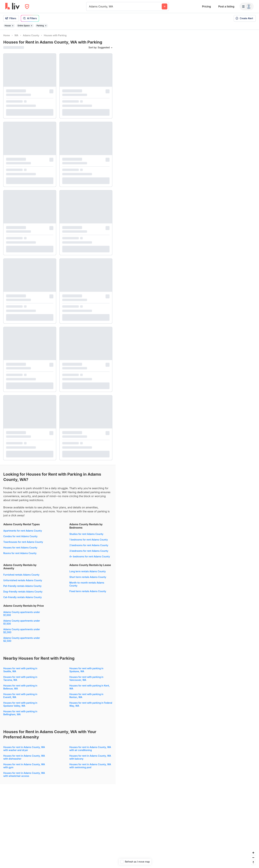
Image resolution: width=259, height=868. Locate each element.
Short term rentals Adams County (88, 577)
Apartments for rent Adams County (23, 531)
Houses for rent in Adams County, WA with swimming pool (90, 766)
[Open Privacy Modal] (27, 7)
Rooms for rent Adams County (20, 553)
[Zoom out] (253, 857)
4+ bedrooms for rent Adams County (90, 556)
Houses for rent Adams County (20, 548)
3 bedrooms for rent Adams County (89, 551)
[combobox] (89, 6)
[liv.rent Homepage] (12, 6)
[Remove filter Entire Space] (32, 26)
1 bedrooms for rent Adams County (89, 540)
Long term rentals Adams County (88, 571)
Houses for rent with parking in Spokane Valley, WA (20, 704)
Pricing (206, 6)
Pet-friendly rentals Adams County (22, 586)
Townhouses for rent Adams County (23, 542)
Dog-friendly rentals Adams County (23, 592)
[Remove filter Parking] (46, 26)
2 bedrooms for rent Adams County (89, 545)
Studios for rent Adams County (86, 534)
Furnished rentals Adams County (21, 575)
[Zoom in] (253, 853)
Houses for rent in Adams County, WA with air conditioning (90, 749)
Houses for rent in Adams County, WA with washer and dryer (24, 749)
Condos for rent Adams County (20, 536)
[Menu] (247, 6)
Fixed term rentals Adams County (88, 591)
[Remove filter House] (13, 26)
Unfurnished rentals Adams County (23, 580)
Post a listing (226, 6)
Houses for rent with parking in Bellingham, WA (20, 713)
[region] (187, 449)
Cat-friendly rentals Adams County (22, 597)
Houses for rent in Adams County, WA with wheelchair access (24, 774)
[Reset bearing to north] (253, 862)
